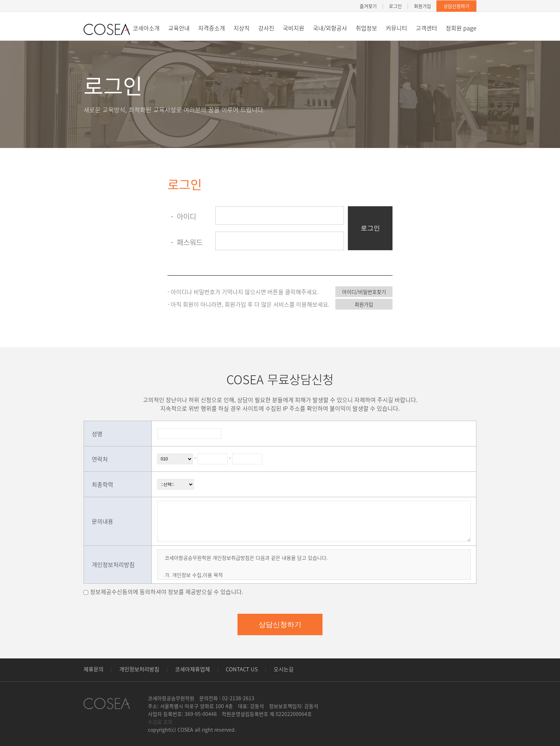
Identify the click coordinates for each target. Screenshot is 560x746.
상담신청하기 (456, 6)
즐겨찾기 (368, 6)
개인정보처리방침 (139, 669)
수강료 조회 (160, 722)
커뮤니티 (396, 28)
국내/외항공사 (330, 28)
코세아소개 (146, 28)
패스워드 (185, 242)
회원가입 (422, 6)
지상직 (242, 28)
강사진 (266, 28)
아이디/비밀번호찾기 (364, 292)
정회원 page (461, 28)
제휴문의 (94, 669)
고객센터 (426, 28)
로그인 (395, 6)
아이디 (182, 216)
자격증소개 (212, 28)
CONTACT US (242, 669)
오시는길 (284, 669)
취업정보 (366, 28)
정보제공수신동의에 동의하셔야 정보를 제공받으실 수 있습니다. (167, 592)
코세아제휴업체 (192, 669)
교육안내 (179, 28)
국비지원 (294, 28)
